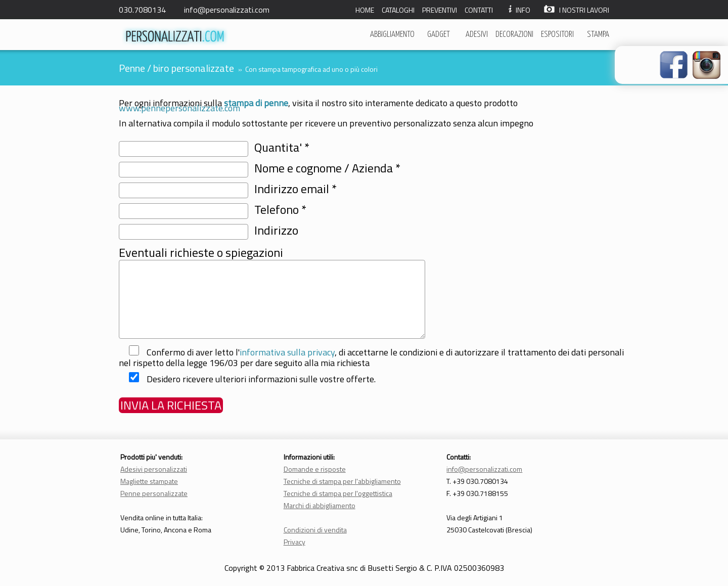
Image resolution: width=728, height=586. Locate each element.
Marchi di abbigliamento (320, 505)
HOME (365, 10)
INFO (518, 10)
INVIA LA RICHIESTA (171, 405)
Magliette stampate (149, 481)
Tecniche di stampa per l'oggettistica (338, 493)
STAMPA (598, 35)
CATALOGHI (398, 10)
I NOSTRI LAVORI (577, 10)
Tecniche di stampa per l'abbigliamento (342, 481)
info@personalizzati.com (227, 10)
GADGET (439, 35)
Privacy (294, 542)
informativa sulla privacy (287, 352)
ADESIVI (477, 35)
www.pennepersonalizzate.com (179, 108)
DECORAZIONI (514, 35)
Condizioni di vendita (315, 530)
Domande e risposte (315, 469)
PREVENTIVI (440, 10)
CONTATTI (479, 10)
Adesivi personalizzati (154, 469)
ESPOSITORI (557, 35)
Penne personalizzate (154, 493)
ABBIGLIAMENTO (392, 35)
